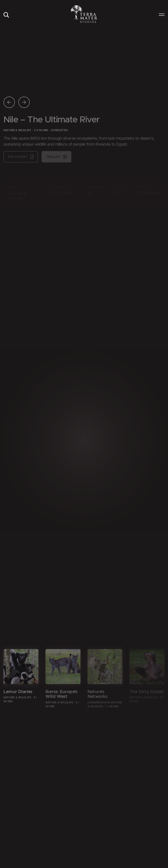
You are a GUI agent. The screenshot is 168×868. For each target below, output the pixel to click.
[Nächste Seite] (24, 102)
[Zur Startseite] (84, 14)
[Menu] (162, 15)
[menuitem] (6, 15)
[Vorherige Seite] (9, 102)
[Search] (6, 15)
